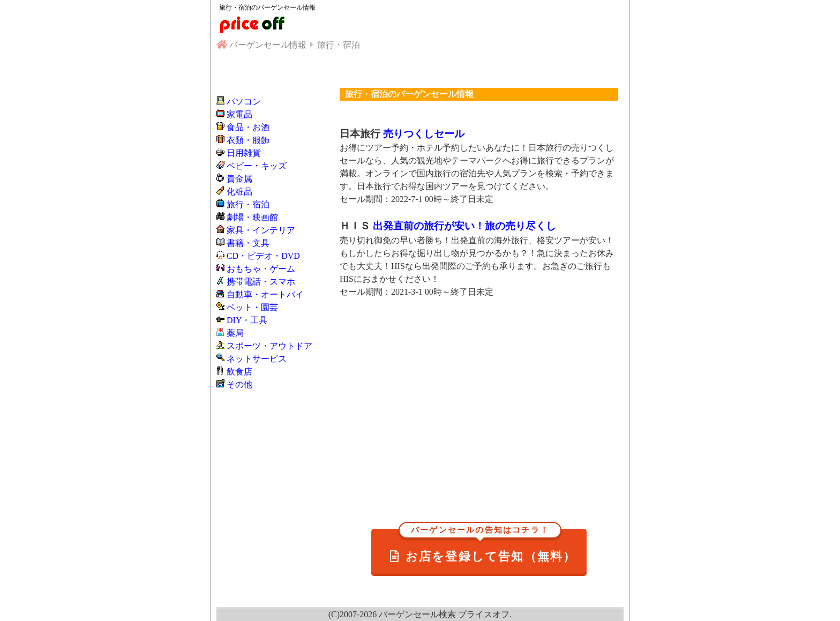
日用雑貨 (244, 153)
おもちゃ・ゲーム (261, 269)
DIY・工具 (247, 320)
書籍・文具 (248, 243)
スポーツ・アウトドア (269, 346)
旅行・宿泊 (248, 204)
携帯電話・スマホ (261, 282)
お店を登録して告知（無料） (483, 546)
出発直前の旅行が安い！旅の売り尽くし (464, 226)
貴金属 (239, 179)
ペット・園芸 (252, 307)
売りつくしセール (424, 134)
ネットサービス (257, 359)
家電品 (239, 114)
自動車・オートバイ (265, 294)
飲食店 (239, 372)
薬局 (235, 333)
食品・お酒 (248, 127)
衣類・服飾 (248, 140)
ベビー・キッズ (257, 166)
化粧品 (239, 192)
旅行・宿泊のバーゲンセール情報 (267, 8)
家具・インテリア (261, 230)
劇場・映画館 (252, 217)
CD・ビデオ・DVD (263, 256)
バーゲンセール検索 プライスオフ (444, 614)
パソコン (244, 102)
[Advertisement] (479, 399)
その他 (239, 384)
